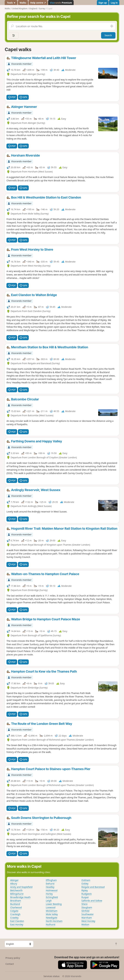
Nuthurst (51, 924)
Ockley (85, 884)
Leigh (49, 901)
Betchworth (16, 890)
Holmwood (52, 890)
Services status (51, 976)
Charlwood (16, 907)
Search (108, 35)
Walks (23, 3)
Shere (84, 904)
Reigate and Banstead (93, 887)
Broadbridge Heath (20, 897)
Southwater (88, 914)
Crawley (14, 918)
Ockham (86, 880)
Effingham (51, 880)
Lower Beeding (54, 904)
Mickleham (52, 911)
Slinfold (85, 911)
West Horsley (88, 921)
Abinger (14, 880)
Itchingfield (52, 897)
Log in (114, 3)
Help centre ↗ (38, 3)
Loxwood (51, 907)
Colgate (14, 911)
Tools (11, 3)
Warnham (87, 918)
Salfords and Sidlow (92, 901)
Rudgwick (86, 894)
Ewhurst (50, 884)
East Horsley (17, 924)
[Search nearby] (112, 26)
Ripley (85, 890)
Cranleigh (15, 914)
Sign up (103, 3)
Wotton (85, 924)
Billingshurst (17, 894)
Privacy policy (13, 958)
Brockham (16, 901)
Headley (50, 887)
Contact (10, 964)
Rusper (85, 897)
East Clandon (17, 921)
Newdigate (52, 918)
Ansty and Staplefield (21, 887)
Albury (14, 884)
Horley (49, 894)
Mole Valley (52, 914)
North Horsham (54, 921)
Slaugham (87, 907)
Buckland (15, 904)
